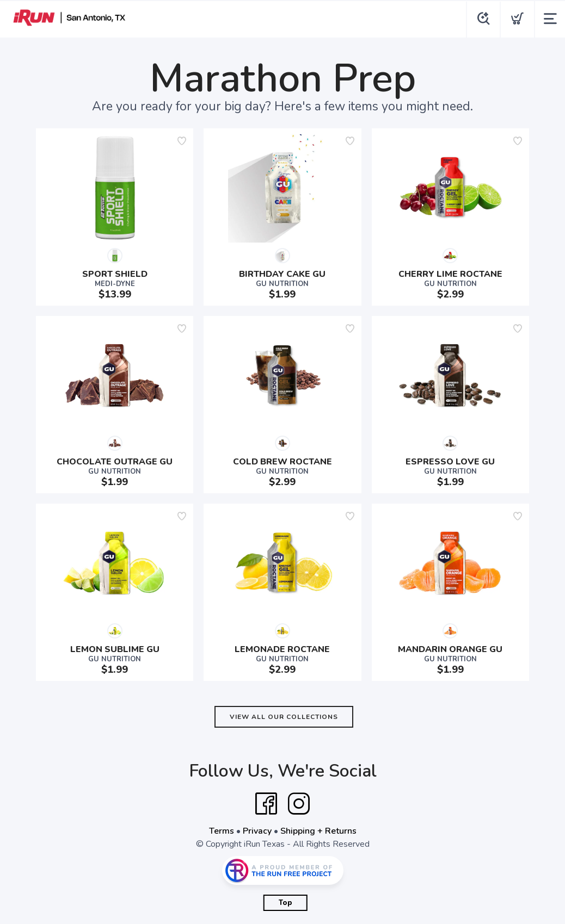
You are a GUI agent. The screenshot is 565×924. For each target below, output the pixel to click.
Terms (222, 831)
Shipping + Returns (318, 831)
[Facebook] (266, 804)
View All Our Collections (284, 717)
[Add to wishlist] (182, 141)
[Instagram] (299, 804)
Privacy (257, 831)
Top (285, 903)
